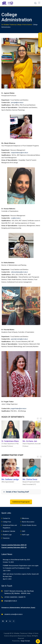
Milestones (25, 518)
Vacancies (6, 538)
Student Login (7, 535)
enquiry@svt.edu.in (11, 601)
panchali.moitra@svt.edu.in (19, 339)
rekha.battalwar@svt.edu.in (19, 272)
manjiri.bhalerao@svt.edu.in (20, 153)
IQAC (24, 531)
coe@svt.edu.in (16, 218)
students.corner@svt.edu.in (13, 614)
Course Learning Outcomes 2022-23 (14, 547)
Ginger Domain (25, 641)
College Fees (7, 522)
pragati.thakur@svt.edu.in (18, 409)
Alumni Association (28, 522)
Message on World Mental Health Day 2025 (16, 560)
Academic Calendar (9, 531)
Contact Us (6, 518)
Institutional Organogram (21, 502)
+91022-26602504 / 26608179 (15, 597)
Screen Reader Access (29, 525)
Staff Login (26, 535)
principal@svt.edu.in (17, 103)
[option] (11, 435)
